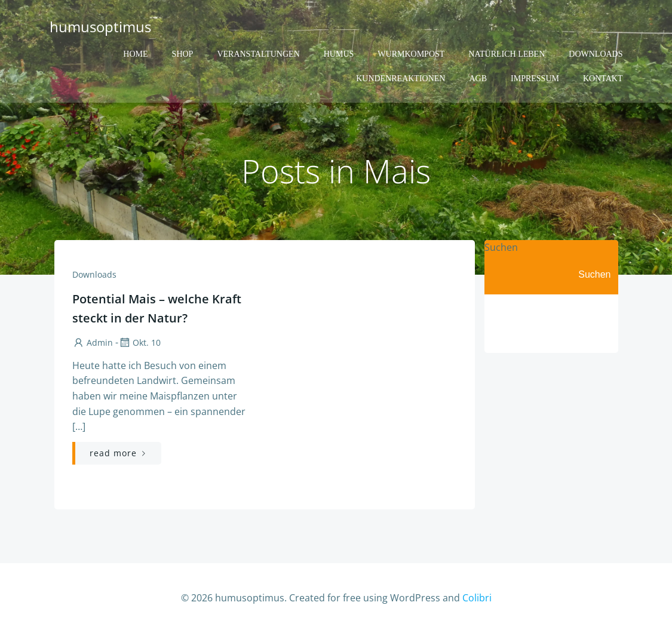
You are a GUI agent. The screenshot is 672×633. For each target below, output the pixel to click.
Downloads (596, 54)
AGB (478, 79)
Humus (339, 54)
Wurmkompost (411, 54)
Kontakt (603, 79)
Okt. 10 (139, 342)
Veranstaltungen (258, 54)
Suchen (501, 247)
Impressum (535, 79)
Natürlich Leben (507, 54)
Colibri (477, 598)
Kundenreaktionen (401, 79)
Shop (183, 54)
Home (135, 54)
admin (93, 342)
